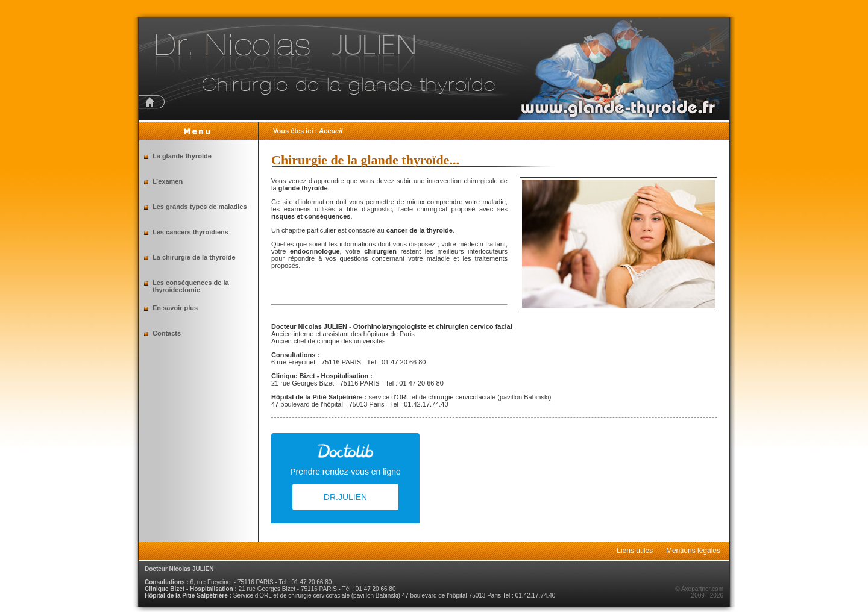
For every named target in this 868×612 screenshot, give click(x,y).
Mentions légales (693, 551)
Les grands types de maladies (200, 207)
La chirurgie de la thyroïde (194, 257)
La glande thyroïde (182, 156)
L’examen (168, 181)
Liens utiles (635, 551)
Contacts (167, 333)
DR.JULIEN (345, 497)
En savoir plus (175, 308)
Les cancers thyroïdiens (190, 232)
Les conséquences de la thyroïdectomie (191, 286)
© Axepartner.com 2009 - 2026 (699, 592)
